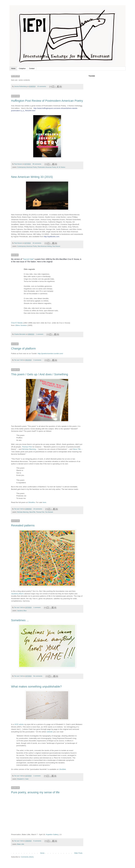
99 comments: (37, 164)
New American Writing (45, 246)
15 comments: (42, 86)
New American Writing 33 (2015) (32, 177)
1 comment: (40, 334)
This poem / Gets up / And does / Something (40, 374)
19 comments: (38, 509)
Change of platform (23, 349)
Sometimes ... (20, 620)
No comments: (38, 676)
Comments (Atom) (27, 857)
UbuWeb (62, 769)
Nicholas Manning (29, 449)
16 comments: (37, 243)
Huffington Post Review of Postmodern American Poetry (47, 101)
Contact (32, 69)
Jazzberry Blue (22, 611)
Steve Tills (77, 449)
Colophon (22, 69)
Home (13, 69)
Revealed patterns (23, 525)
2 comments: (38, 360)
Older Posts (78, 853)
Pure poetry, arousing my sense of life (35, 792)
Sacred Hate (28, 259)
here (44, 502)
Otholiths (32, 502)
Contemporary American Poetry (27, 167)
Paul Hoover (56, 246)
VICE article (19, 724)
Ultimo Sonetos (21, 325)
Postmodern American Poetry (47, 167)
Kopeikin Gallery (52, 834)
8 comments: (38, 841)
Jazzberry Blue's (17, 594)
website (50, 732)
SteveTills (32, 512)
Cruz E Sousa (17, 323)
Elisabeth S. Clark (23, 779)
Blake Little (21, 844)
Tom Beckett (49, 512)
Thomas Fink (27, 447)
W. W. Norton (61, 167)
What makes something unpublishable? (36, 687)
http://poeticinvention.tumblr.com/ (50, 354)
